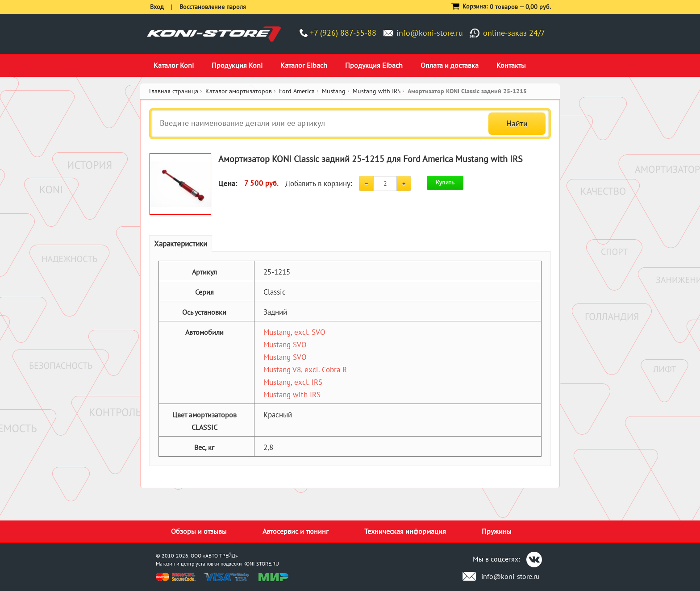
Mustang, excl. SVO (294, 332)
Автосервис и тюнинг (296, 531)
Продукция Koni (237, 65)
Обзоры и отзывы (199, 531)
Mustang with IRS (292, 395)
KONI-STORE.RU (261, 564)
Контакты (511, 65)
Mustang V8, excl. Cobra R (305, 370)
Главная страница (174, 91)
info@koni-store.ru (430, 33)
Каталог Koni (174, 65)
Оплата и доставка (450, 65)
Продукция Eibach (374, 65)
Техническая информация (405, 531)
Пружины (497, 531)
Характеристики (181, 244)
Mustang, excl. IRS (293, 382)
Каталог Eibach (304, 65)
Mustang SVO (285, 345)
